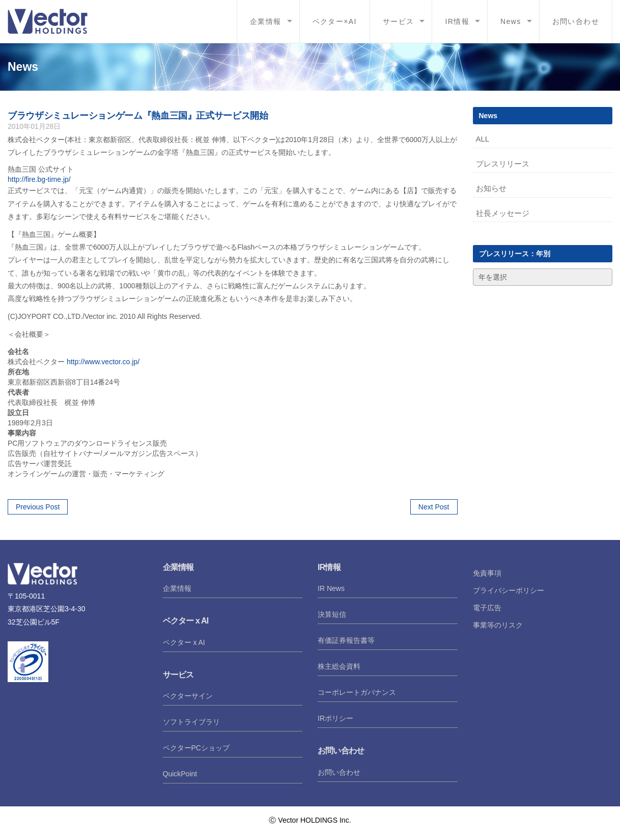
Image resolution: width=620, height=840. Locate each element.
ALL (483, 139)
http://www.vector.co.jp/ (103, 362)
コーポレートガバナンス (357, 692)
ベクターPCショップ (196, 748)
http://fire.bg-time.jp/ (39, 179)
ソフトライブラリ (191, 722)
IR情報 (457, 21)
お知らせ (491, 188)
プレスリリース (503, 164)
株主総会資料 (339, 666)
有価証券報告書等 (346, 640)
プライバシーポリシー (509, 590)
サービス (399, 21)
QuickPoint (180, 774)
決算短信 (332, 614)
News (511, 21)
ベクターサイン (188, 696)
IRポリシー (335, 718)
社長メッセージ (503, 213)
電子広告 (487, 608)
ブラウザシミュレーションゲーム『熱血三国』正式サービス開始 (138, 116)
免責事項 (487, 573)
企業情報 (266, 21)
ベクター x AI (184, 642)
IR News (331, 588)
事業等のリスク (498, 625)
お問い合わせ (576, 21)
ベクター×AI (335, 21)
